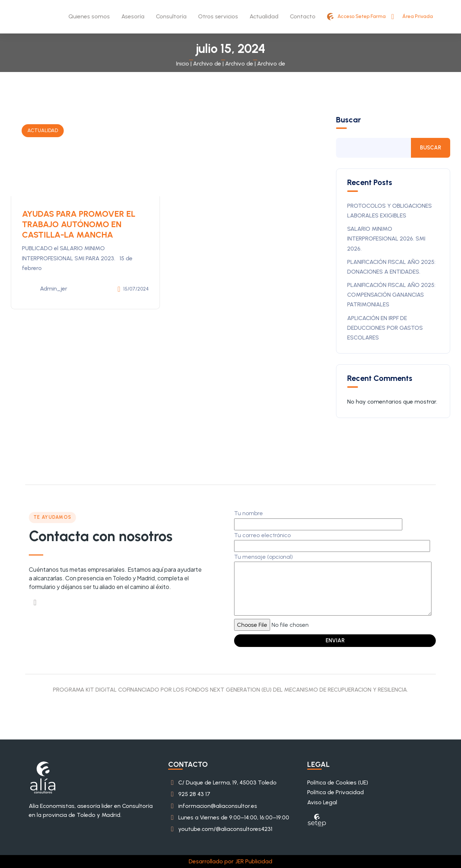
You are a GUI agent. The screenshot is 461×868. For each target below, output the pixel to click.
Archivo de (207, 64)
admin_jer (45, 289)
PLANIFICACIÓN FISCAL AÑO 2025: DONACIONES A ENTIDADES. (391, 267)
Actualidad (264, 16)
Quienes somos (89, 16)
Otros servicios (218, 16)
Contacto (303, 16)
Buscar (348, 120)
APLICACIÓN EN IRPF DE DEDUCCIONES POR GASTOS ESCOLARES (385, 328)
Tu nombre (318, 519)
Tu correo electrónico (332, 541)
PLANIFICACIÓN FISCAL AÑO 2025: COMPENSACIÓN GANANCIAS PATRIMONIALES (391, 295)
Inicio (183, 64)
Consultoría (171, 16)
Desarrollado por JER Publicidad (230, 861)
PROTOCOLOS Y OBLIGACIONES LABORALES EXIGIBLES (390, 211)
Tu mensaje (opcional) (333, 585)
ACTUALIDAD (43, 131)
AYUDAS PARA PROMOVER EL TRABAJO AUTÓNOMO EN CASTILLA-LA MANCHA (80, 224)
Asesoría (133, 16)
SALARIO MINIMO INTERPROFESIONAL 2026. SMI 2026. (386, 239)
